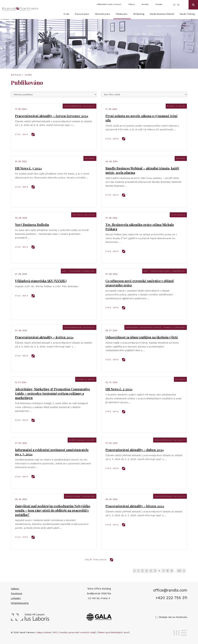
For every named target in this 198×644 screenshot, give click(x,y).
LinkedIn (16, 598)
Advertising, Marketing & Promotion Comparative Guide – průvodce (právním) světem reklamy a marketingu (53, 393)
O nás (66, 14)
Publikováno (122, 14)
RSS (55, 632)
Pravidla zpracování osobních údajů (78, 632)
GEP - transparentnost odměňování (165, 271)
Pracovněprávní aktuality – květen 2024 (44, 337)
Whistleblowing (20, 603)
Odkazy (15, 589)
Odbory (131, 4)
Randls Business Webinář (162, 14)
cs (174, 5)
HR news (90, 158)
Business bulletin (84, 215)
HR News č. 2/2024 (119, 389)
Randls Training (187, 14)
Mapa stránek (44, 632)
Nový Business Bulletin (32, 225)
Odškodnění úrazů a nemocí (109, 4)
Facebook (16, 594)
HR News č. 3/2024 (28, 168)
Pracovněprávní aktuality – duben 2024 (135, 450)
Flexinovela (178, 215)
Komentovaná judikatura (80, 496)
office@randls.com (170, 590)
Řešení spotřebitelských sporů (114, 632)
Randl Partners (154, 26)
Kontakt (159, 4)
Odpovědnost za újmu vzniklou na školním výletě (142, 337)
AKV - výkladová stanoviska (79, 271)
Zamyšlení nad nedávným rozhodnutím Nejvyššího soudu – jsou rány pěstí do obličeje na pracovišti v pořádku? (53, 510)
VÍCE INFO (22, 134)
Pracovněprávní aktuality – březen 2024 (135, 506)
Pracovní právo (82, 14)
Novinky (145, 4)
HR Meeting (139, 14)
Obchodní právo (102, 14)
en (178, 5)
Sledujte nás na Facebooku (171, 617)
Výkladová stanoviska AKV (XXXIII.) (41, 281)
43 (179, 571)
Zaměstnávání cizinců (82, 440)
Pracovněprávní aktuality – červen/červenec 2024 (52, 116)
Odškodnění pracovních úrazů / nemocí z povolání (156, 327)
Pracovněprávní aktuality (80, 106)
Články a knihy (176, 106)
